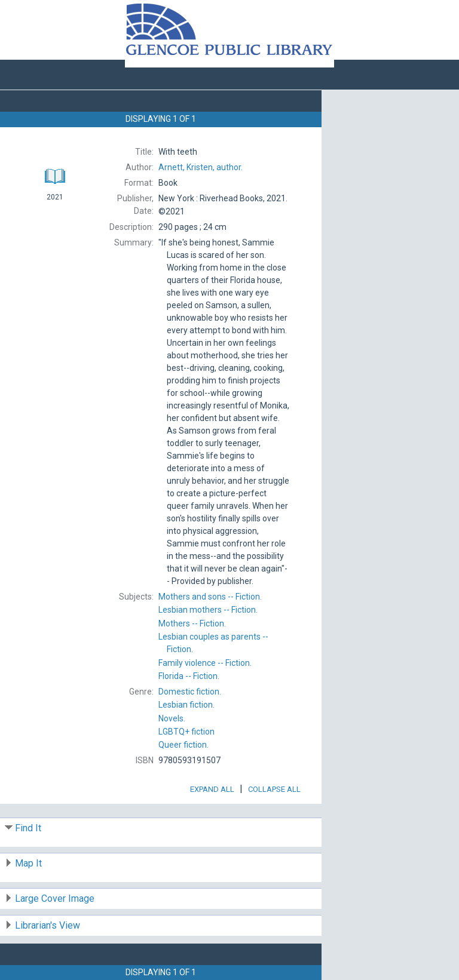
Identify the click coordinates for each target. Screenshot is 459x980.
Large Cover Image (55, 898)
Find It (28, 828)
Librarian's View (48, 925)
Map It (28, 863)
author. (201, 167)
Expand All (212, 789)
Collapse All (274, 789)
